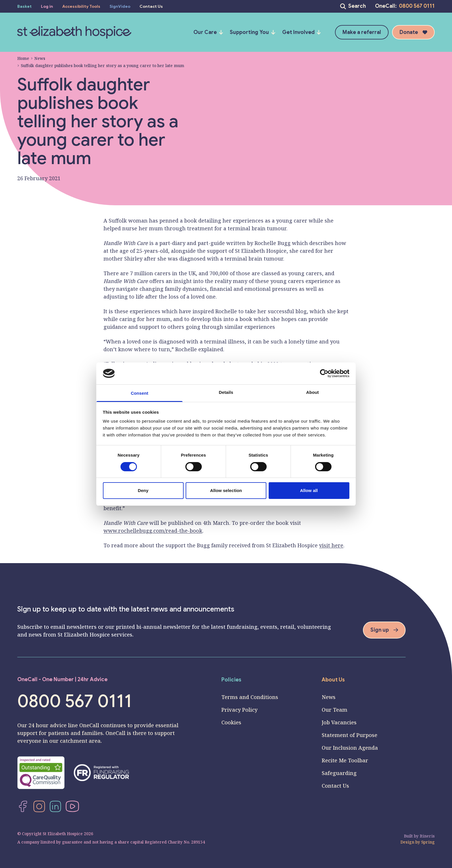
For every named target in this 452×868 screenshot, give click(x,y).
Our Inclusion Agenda (350, 748)
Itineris (427, 836)
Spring (428, 842)
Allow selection (226, 490)
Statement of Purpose (350, 735)
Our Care (208, 32)
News (38, 58)
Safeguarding (339, 773)
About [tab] (312, 392)
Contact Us (335, 786)
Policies (231, 680)
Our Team (335, 710)
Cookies (231, 722)
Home (23, 58)
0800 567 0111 (417, 6)
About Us (333, 680)
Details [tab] (226, 392)
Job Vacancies (339, 722)
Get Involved (302, 32)
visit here (331, 545)
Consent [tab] (140, 393)
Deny (143, 490)
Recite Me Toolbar (345, 760)
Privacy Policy (239, 710)
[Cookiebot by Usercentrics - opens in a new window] (324, 373)
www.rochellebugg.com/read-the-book (153, 531)
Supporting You (253, 32)
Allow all (309, 490)
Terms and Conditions (250, 697)
